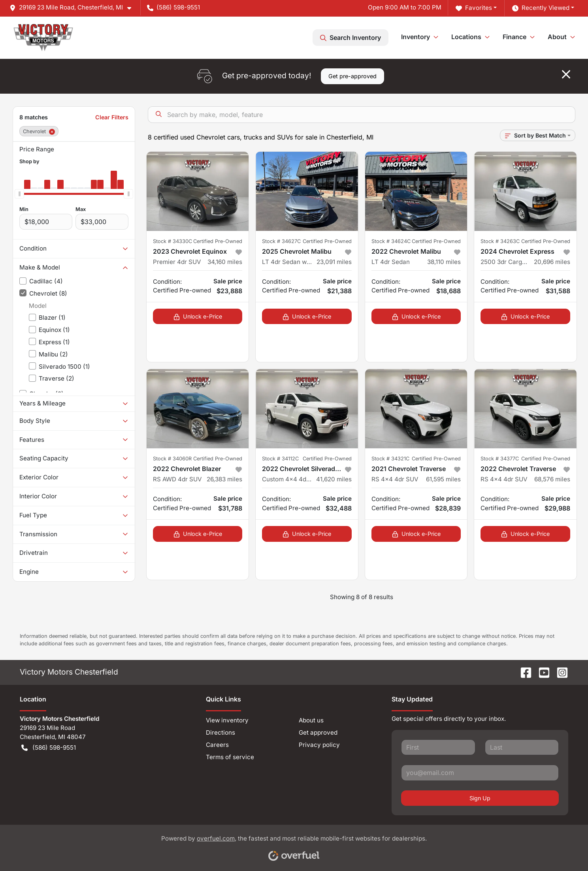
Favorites (474, 8)
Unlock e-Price (198, 316)
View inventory (227, 720)
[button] (73, 8)
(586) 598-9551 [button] (173, 7)
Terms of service (230, 757)
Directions (220, 732)
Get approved (318, 732)
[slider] (19, 194)
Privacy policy (319, 745)
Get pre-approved (352, 76)
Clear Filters (112, 117)
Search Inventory (351, 38)
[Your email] (480, 773)
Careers (217, 745)
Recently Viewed (541, 8)
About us (311, 720)
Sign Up (480, 798)
